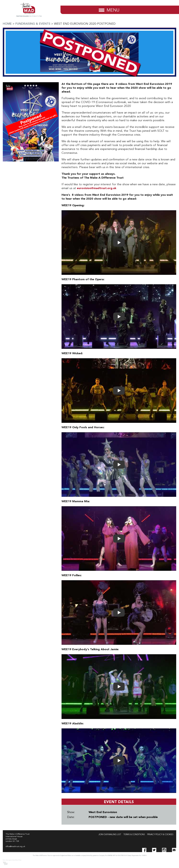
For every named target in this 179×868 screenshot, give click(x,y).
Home (7, 24)
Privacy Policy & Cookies (160, 835)
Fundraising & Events (33, 24)
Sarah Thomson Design (5, 863)
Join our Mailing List (110, 835)
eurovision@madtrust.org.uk (97, 188)
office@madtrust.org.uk (15, 847)
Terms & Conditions (134, 835)
